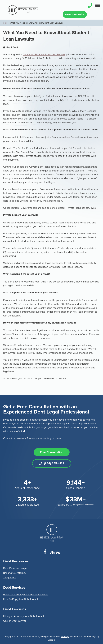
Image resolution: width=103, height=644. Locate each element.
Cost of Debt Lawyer (15, 621)
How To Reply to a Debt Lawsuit (21, 599)
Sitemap (65, 637)
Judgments (9, 578)
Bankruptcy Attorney (15, 573)
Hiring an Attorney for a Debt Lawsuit (24, 616)
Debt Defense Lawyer (15, 568)
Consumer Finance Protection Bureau (44, 55)
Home (5, 23)
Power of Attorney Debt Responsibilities (26, 595)
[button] (98, 5)
